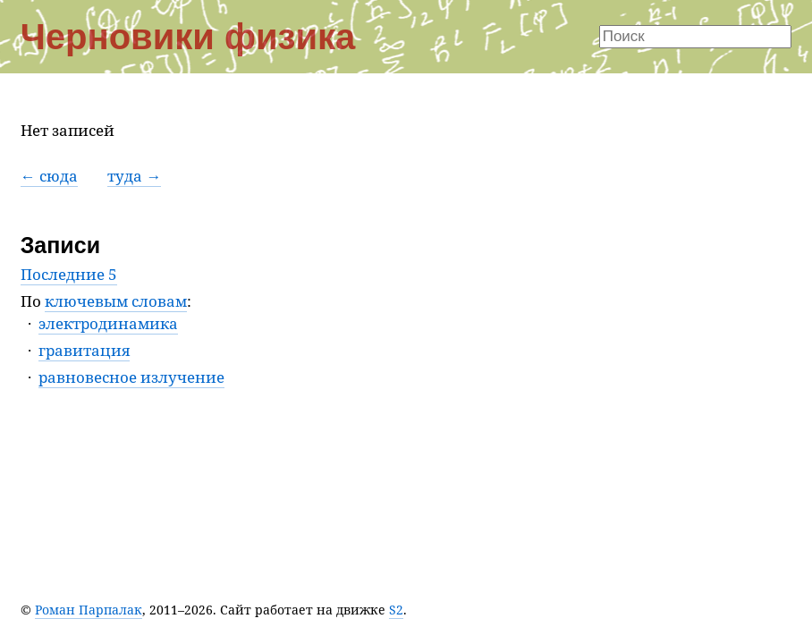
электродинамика (108, 323)
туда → (134, 176)
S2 (396, 610)
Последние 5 (69, 274)
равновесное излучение (131, 377)
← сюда (49, 176)
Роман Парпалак (89, 610)
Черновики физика (188, 37)
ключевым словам (116, 301)
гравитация (84, 350)
